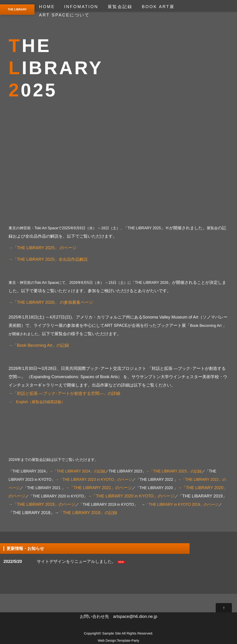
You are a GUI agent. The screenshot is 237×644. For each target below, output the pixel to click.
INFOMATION (81, 7)
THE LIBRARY (17, 9)
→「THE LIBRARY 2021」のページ (99, 488)
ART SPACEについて (64, 15)
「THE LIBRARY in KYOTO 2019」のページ (182, 504)
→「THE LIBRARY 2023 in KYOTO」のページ (94, 480)
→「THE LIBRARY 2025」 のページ (42, 248)
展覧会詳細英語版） (48, 402)
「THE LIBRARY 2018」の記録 (88, 513)
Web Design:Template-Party (119, 641)
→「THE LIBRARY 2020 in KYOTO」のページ (133, 496)
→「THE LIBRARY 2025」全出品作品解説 (48, 259)
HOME (47, 7)
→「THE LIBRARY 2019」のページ (42, 504)
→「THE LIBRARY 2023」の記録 (174, 471)
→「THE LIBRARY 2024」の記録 (77, 471)
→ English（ (20, 402)
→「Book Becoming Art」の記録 (39, 345)
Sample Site (112, 633)
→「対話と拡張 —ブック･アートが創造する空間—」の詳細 (64, 393)
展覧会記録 (120, 7)
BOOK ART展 (158, 7)
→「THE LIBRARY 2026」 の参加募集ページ (51, 302)
